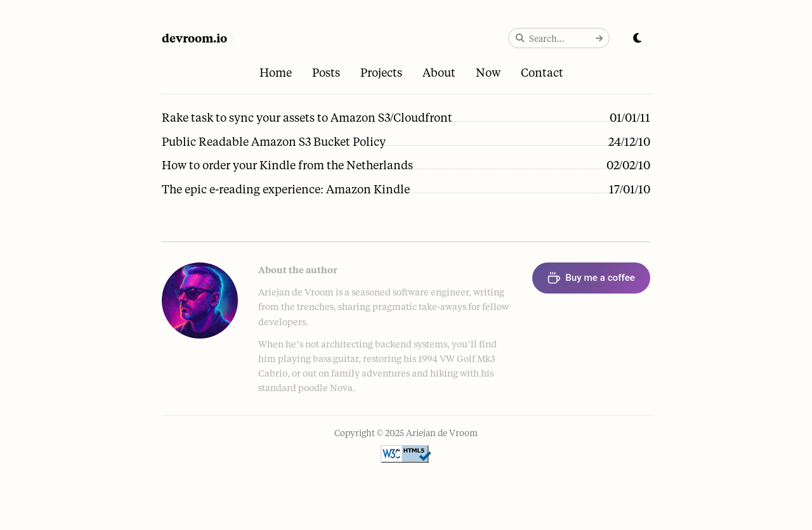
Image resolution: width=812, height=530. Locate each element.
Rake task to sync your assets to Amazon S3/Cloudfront (307, 117)
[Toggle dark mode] (638, 38)
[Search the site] (559, 38)
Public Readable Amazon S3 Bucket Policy (274, 141)
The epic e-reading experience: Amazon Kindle (286, 189)
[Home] (199, 38)
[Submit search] (599, 38)
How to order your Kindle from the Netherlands (287, 165)
